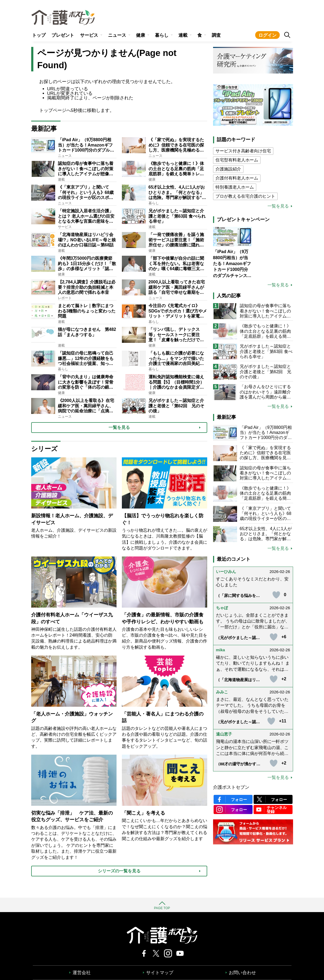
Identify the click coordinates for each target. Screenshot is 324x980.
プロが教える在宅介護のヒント (245, 196)
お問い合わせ (242, 973)
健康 (141, 35)
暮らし (162, 35)
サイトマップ (160, 973)
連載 (183, 35)
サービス (89, 35)
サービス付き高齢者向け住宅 (243, 151)
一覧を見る (278, 206)
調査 (216, 35)
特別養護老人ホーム (235, 187)
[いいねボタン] (276, 595)
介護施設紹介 (228, 169)
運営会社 (82, 973)
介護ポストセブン (231, 787)
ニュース (117, 35)
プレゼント (63, 35)
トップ (39, 35)
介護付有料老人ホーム (237, 178)
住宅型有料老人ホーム (237, 160)
